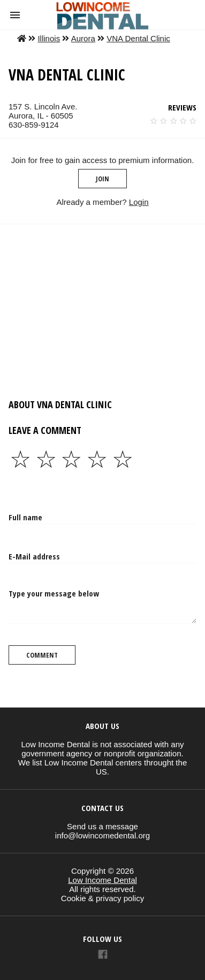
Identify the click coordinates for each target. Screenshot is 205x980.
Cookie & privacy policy (102, 898)
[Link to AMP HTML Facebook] (103, 956)
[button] (15, 15)
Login (139, 202)
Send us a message (102, 826)
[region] (100, 305)
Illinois (49, 38)
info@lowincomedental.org (102, 835)
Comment (42, 655)
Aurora (83, 38)
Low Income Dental (102, 880)
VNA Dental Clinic (138, 38)
